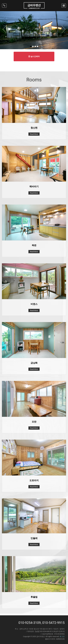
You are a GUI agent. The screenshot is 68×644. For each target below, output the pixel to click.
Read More (34, 134)
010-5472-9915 (53, 623)
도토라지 (34, 480)
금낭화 (34, 363)
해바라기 (34, 186)
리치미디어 (60, 639)
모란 (34, 422)
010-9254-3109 (30, 623)
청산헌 (34, 128)
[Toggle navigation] (64, 6)
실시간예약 (34, 56)
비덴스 (34, 304)
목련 (34, 245)
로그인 (62, 636)
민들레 (34, 538)
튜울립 (34, 597)
